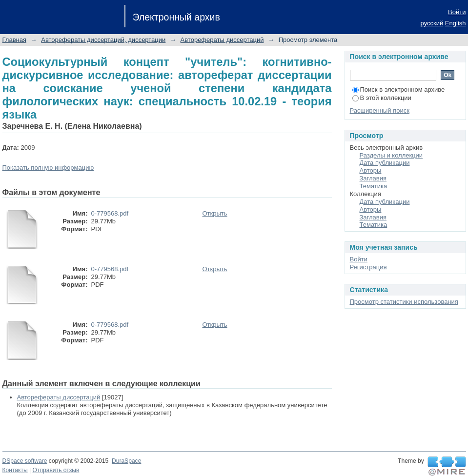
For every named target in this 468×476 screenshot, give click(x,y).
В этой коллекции (382, 98)
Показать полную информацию (48, 168)
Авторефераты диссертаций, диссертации (103, 40)
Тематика (374, 186)
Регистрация (368, 267)
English (456, 23)
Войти (457, 12)
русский (432, 23)
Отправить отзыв (56, 470)
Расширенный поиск (380, 110)
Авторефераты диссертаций (222, 40)
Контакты (15, 470)
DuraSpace (126, 461)
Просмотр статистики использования (404, 302)
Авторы (371, 170)
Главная (14, 40)
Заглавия (373, 178)
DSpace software (25, 461)
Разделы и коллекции (391, 155)
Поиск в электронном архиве (399, 89)
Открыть (215, 213)
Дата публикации (385, 163)
